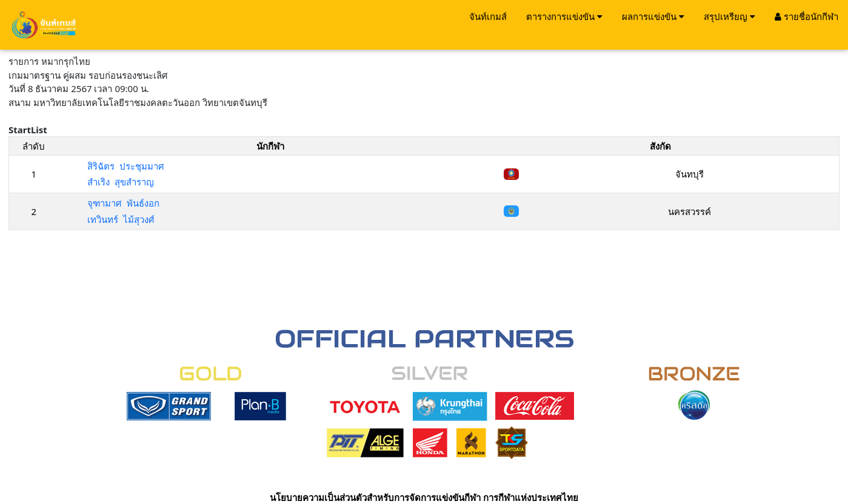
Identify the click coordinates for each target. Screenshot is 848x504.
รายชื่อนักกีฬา (806, 16)
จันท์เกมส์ (488, 16)
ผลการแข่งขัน (653, 16)
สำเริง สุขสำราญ (121, 182)
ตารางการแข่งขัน (564, 16)
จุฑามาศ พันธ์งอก (123, 203)
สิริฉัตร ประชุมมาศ (126, 166)
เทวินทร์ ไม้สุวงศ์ (121, 219)
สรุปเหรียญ (729, 16)
